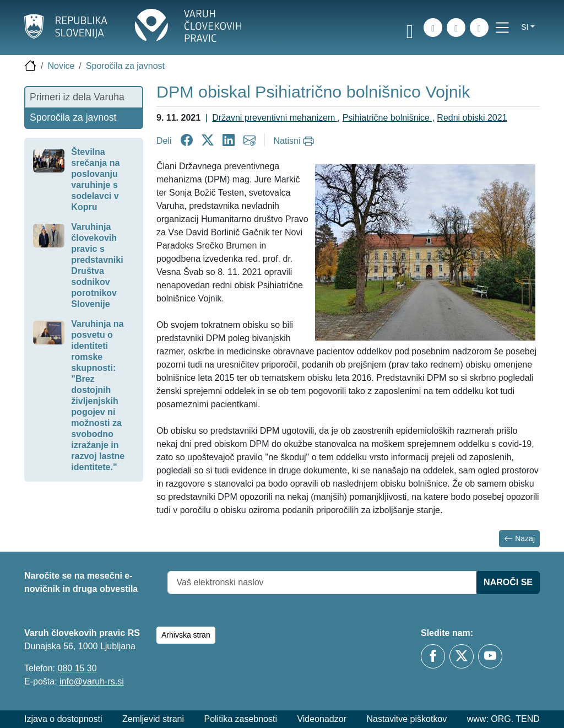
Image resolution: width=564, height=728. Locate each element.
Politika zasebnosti (240, 719)
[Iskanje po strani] (433, 28)
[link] (410, 29)
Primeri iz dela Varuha (77, 97)
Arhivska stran (186, 635)
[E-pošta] (479, 28)
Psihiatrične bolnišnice (387, 118)
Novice (61, 66)
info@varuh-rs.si (92, 681)
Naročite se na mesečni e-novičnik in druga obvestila (81, 582)
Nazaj (519, 539)
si (525, 27)
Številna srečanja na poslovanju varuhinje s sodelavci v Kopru (95, 179)
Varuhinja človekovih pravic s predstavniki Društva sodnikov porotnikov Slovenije (97, 265)
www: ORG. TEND (503, 719)
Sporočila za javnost (125, 66)
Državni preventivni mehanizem (275, 118)
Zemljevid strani (153, 719)
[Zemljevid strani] (456, 28)
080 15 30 (77, 668)
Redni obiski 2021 (472, 118)
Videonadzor (322, 719)
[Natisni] (295, 141)
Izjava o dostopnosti (63, 719)
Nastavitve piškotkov (406, 719)
